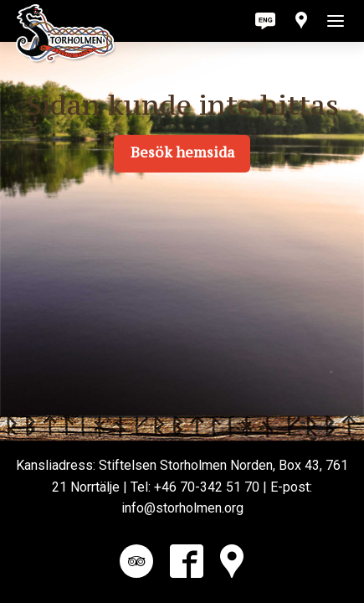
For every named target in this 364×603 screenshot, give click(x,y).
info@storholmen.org (182, 508)
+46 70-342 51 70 (207, 487)
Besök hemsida (182, 152)
